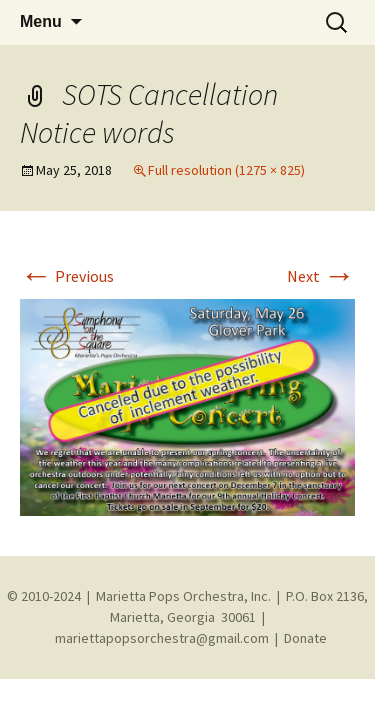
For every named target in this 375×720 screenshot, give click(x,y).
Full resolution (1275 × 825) (226, 170)
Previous (67, 276)
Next (321, 276)
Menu (41, 21)
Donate (305, 638)
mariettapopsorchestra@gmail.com (162, 638)
